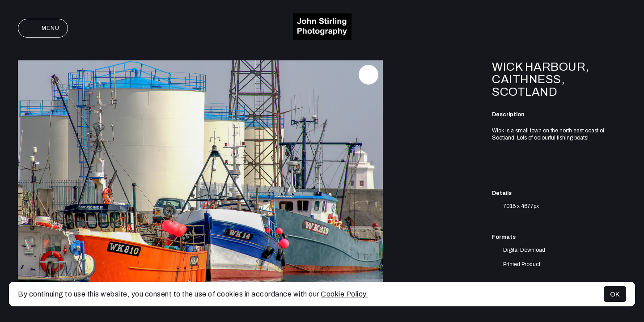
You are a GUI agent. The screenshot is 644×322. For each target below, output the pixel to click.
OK (615, 294)
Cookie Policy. (344, 294)
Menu (43, 28)
